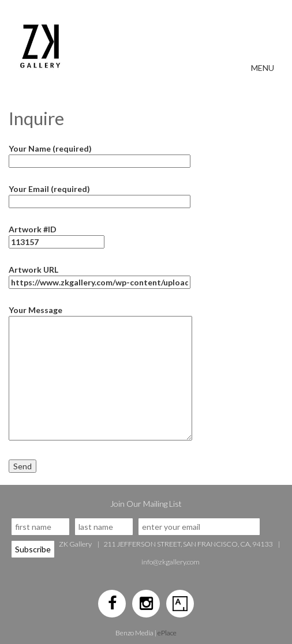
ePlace (167, 633)
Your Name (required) (100, 155)
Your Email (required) (100, 195)
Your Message (100, 316)
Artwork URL (100, 276)
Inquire (36, 118)
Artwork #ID (57, 236)
